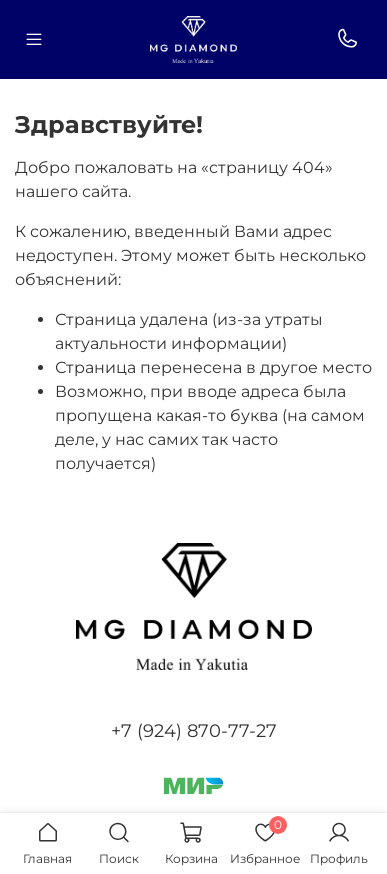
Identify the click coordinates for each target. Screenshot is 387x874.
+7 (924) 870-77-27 (194, 731)
